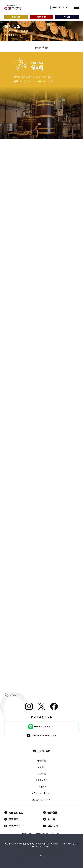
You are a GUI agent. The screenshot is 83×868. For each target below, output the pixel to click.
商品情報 (41, 774)
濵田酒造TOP (41, 751)
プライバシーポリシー (41, 793)
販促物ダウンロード (42, 800)
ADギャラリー (53, 826)
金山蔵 (49, 819)
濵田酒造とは (14, 812)
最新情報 (41, 761)
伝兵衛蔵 (50, 812)
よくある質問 (41, 780)
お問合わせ (42, 787)
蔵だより (41, 767)
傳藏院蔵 (11, 819)
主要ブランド (14, 826)
